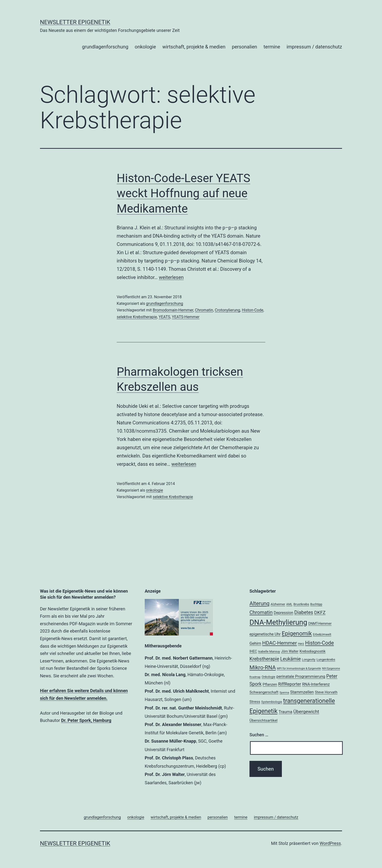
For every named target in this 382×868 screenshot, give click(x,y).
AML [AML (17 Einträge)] (289, 604)
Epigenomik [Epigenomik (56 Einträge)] (297, 634)
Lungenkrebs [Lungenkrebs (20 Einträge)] (326, 659)
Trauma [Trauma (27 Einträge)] (286, 712)
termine (272, 47)
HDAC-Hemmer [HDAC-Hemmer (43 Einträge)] (279, 643)
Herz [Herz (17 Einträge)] (301, 644)
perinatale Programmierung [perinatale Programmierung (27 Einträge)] (301, 677)
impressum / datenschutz (314, 47)
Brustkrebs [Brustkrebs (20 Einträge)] (301, 604)
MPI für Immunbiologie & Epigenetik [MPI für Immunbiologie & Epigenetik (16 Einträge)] (299, 668)
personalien (245, 47)
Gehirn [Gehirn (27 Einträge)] (255, 643)
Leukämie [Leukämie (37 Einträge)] (290, 659)
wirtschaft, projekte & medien (194, 47)
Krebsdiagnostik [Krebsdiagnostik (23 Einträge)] (312, 651)
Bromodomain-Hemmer (173, 310)
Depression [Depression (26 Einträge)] (283, 613)
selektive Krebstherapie (137, 317)
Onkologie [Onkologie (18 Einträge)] (268, 677)
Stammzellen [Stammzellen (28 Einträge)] (302, 692)
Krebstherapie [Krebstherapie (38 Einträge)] (264, 659)
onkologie (145, 47)
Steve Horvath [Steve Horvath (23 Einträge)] (326, 692)
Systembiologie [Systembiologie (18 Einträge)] (272, 702)
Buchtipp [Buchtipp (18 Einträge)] (316, 604)
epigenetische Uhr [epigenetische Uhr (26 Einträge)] (265, 634)
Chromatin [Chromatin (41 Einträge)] (261, 612)
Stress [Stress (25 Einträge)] (255, 702)
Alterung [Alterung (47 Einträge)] (259, 603)
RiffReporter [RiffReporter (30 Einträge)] (290, 684)
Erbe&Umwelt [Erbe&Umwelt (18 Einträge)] (322, 634)
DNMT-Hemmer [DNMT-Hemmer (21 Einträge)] (320, 624)
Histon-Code (253, 310)
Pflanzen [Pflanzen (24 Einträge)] (270, 684)
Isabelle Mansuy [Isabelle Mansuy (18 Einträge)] (269, 651)
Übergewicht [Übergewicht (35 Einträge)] (306, 712)
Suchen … (259, 735)
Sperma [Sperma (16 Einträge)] (284, 692)
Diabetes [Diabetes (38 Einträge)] (304, 612)
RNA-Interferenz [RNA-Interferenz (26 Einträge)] (316, 684)
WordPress (330, 843)
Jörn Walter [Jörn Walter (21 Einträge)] (290, 651)
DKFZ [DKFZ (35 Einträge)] (320, 612)
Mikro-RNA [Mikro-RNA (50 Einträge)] (263, 667)
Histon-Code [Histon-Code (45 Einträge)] (320, 643)
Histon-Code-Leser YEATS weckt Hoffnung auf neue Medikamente (183, 193)
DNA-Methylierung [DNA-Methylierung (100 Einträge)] (278, 622)
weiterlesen (171, 277)
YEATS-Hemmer (186, 317)
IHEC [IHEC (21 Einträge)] (253, 651)
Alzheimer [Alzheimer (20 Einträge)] (278, 604)
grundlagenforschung (105, 47)
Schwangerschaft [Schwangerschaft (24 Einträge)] (264, 692)
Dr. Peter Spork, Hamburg (86, 720)
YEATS (164, 317)
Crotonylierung (228, 310)
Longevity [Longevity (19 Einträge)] (309, 659)
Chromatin (204, 310)
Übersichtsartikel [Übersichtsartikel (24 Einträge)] (263, 720)
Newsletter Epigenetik (75, 22)
